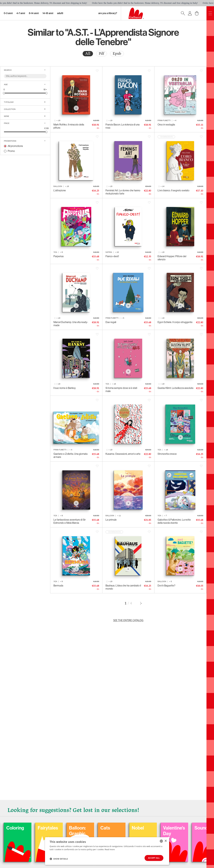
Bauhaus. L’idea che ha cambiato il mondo (123, 587)
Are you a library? (108, 13)
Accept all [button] (154, 858)
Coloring (39, 828)
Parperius (59, 256)
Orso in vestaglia (166, 125)
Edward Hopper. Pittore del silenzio (172, 258)
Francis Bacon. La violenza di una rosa (123, 126)
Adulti (60, 13)
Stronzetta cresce (167, 454)
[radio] (88, 54)
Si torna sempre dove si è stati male (121, 390)
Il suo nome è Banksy (65, 388)
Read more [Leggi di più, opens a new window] (110, 849)
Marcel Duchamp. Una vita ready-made (71, 324)
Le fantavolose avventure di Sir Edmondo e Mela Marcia (70, 521)
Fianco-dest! (112, 256)
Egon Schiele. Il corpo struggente (175, 322)
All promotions (15, 146)
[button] (59, 859)
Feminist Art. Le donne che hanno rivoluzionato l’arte (123, 192)
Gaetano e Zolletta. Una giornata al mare (70, 455)
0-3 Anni (8, 13)
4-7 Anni (21, 13)
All (88, 54)
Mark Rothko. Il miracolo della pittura (69, 126)
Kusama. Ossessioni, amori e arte (123, 454)
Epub (117, 54)
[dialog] (107, 851)
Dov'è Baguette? (166, 586)
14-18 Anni (48, 13)
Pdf (102, 54)
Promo (11, 151)
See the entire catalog (128, 620)
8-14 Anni (34, 13)
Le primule (111, 520)
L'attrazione (60, 190)
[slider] (4, 93)
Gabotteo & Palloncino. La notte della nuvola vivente (174, 521)
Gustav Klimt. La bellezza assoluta (175, 388)
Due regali (111, 322)
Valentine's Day (198, 831)
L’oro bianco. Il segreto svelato (173, 190)
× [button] (166, 841)
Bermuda (58, 586)
